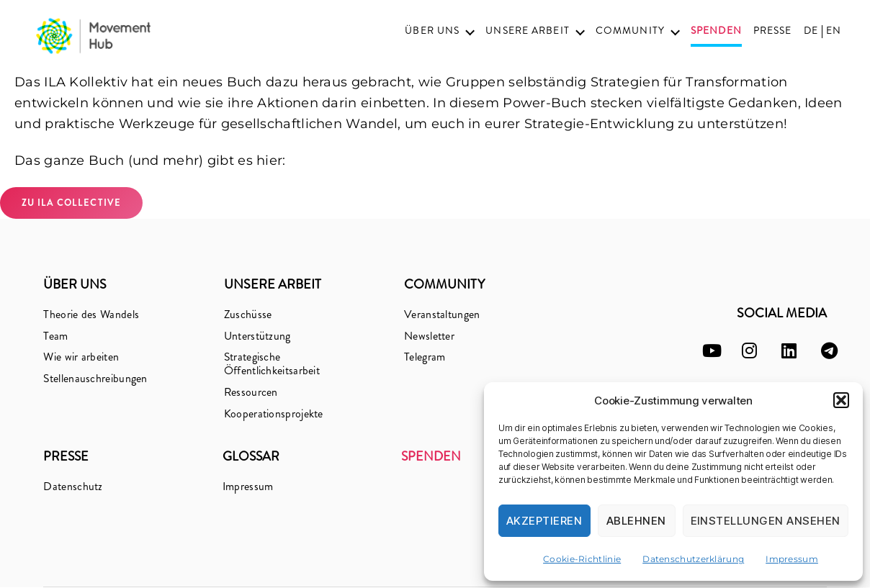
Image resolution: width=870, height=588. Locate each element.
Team (55, 336)
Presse (773, 31)
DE (811, 31)
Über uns (432, 31)
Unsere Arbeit (528, 31)
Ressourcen (251, 393)
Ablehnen (636, 521)
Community (630, 31)
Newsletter (429, 336)
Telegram (425, 357)
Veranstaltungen (442, 314)
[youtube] (712, 351)
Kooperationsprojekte (274, 414)
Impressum (792, 559)
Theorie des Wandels (91, 314)
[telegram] (829, 351)
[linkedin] (789, 351)
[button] (841, 400)
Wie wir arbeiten (81, 357)
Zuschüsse (248, 314)
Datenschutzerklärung (693, 559)
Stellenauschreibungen (95, 379)
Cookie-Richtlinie (582, 559)
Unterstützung (257, 336)
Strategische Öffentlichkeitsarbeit (272, 364)
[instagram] (749, 351)
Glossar (252, 458)
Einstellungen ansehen (766, 521)
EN (834, 31)
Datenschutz (73, 487)
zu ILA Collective (71, 203)
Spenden (716, 31)
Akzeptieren (544, 521)
